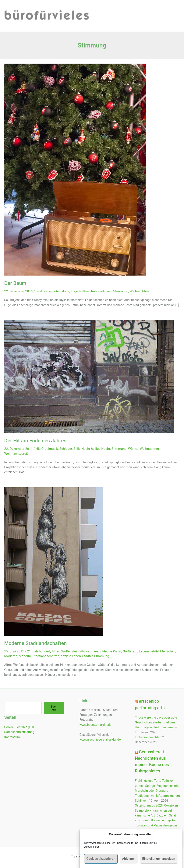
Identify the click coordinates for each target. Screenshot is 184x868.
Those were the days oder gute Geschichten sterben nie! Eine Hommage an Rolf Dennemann (156, 722)
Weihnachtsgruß (16, 454)
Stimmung (121, 291)
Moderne (11, 656)
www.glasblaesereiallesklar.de (100, 740)
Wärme (133, 449)
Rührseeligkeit (101, 291)
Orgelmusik (50, 449)
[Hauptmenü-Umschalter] (175, 16)
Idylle (47, 291)
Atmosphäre (89, 651)
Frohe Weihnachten (148, 737)
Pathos (84, 291)
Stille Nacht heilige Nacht (92, 449)
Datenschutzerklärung (19, 732)
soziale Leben (71, 656)
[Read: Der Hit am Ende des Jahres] (89, 376)
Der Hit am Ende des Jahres (35, 441)
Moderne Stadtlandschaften (36, 643)
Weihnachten (139, 291)
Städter (87, 656)
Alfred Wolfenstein (65, 651)
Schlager (66, 449)
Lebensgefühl (149, 651)
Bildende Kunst (110, 651)
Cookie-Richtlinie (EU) (19, 727)
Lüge (74, 291)
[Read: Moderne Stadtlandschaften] (54, 561)
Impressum (12, 737)
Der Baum (15, 283)
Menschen (168, 651)
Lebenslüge (61, 291)
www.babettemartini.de (95, 725)
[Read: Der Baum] (75, 169)
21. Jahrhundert (39, 651)
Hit (38, 449)
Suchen (54, 708)
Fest (39, 291)
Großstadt (130, 651)
